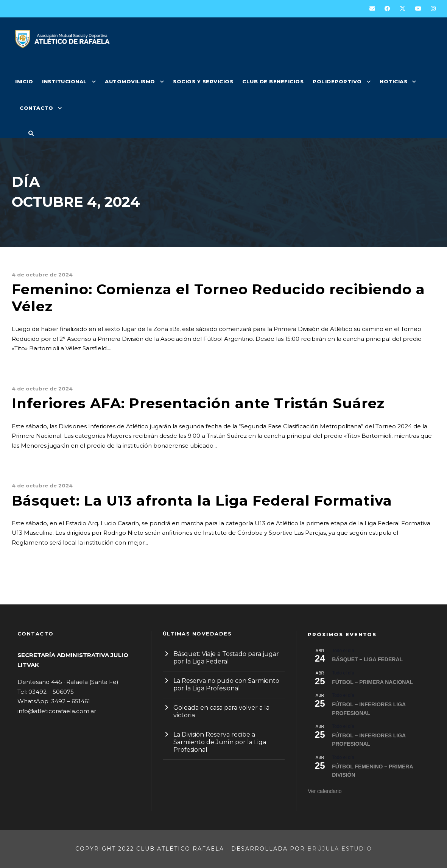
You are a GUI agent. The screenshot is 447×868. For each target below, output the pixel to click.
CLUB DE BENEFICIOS (273, 81)
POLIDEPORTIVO (337, 81)
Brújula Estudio (340, 849)
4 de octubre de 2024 (42, 275)
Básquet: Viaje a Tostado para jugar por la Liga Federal (226, 658)
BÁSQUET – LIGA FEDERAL (367, 659)
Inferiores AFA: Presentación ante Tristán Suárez (198, 403)
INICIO (24, 81)
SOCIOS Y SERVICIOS (203, 81)
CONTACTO (36, 108)
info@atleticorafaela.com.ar (57, 711)
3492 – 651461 (71, 701)
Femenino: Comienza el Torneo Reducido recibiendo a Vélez (218, 297)
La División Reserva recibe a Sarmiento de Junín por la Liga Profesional (220, 742)
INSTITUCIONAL (65, 81)
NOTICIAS (393, 81)
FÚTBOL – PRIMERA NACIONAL (372, 682)
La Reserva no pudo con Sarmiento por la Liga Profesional (226, 685)
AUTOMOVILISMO (130, 81)
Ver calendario (325, 791)
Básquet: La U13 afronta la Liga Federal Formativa (202, 500)
